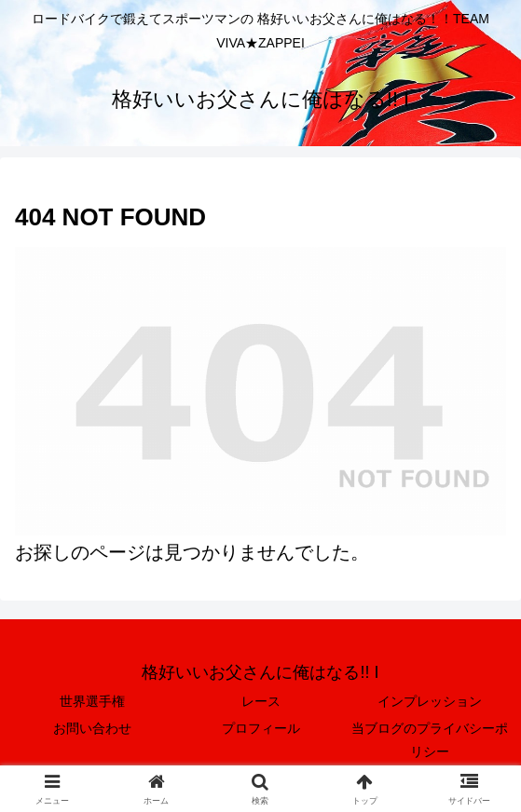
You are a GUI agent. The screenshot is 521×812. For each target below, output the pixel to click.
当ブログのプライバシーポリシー (430, 740)
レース (261, 701)
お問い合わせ (92, 728)
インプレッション (430, 701)
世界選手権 (92, 701)
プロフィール (261, 728)
